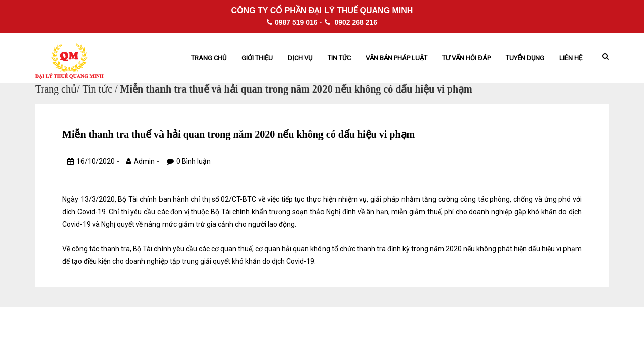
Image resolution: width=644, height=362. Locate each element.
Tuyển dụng (525, 58)
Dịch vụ (300, 58)
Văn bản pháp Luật (396, 58)
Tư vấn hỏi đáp (466, 58)
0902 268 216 (351, 22)
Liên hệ (571, 58)
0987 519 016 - (294, 22)
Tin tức (339, 58)
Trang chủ (209, 58)
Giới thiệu (257, 58)
